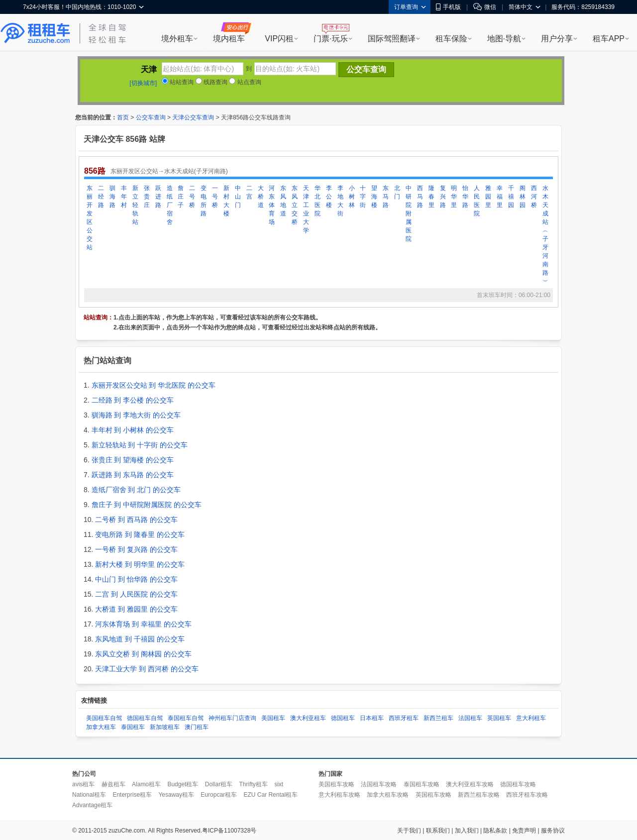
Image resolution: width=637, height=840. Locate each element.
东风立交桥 (295, 205)
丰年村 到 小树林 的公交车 (133, 430)
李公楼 (329, 197)
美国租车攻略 (336, 784)
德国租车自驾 (145, 718)
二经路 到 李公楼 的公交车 (133, 400)
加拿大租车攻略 (388, 795)
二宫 (249, 192)
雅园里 (488, 197)
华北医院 (318, 201)
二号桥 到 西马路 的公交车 (136, 520)
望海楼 (374, 197)
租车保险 (451, 39)
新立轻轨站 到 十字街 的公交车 (140, 445)
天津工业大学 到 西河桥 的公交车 (147, 669)
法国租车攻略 (379, 784)
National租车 (89, 795)
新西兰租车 (438, 718)
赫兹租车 (113, 784)
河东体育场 (272, 205)
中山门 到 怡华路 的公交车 (136, 579)
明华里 (454, 197)
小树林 (352, 197)
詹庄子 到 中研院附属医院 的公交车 (147, 505)
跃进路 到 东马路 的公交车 (133, 475)
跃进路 (158, 197)
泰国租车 (133, 727)
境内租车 (229, 39)
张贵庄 (147, 197)
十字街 (363, 197)
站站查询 (178, 82)
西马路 (420, 197)
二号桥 (192, 197)
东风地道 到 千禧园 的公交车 (140, 639)
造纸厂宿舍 (170, 205)
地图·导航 (504, 39)
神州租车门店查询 (232, 718)
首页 (123, 117)
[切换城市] (143, 83)
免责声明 (524, 831)
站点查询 (245, 82)
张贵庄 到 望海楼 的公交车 (133, 460)
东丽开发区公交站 (90, 218)
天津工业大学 (306, 209)
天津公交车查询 (193, 117)
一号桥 (215, 197)
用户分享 (557, 39)
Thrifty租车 (253, 784)
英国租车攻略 (433, 795)
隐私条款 (495, 831)
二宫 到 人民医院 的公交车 (136, 594)
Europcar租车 (219, 795)
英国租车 (499, 718)
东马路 (386, 197)
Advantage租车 (92, 805)
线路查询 (212, 82)
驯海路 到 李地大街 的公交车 (136, 415)
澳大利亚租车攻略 (470, 784)
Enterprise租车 (132, 795)
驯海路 (112, 197)
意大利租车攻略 (339, 795)
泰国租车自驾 (186, 718)
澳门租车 (197, 727)
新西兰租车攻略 (479, 795)
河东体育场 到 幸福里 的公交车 (143, 624)
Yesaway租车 (176, 795)
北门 (397, 192)
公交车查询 (151, 117)
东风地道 (283, 201)
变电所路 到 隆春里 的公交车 (140, 534)
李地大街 (340, 201)
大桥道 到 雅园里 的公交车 (136, 609)
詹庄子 (181, 197)
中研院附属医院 (409, 213)
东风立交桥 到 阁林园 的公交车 (143, 654)
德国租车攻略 (518, 784)
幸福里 (500, 197)
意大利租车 (531, 718)
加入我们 (467, 831)
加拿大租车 (101, 727)
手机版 (448, 7)
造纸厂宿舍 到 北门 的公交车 (136, 490)
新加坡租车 (165, 727)
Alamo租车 (146, 784)
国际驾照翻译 (392, 39)
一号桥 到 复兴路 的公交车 (136, 549)
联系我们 (438, 831)
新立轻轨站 (135, 205)
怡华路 (465, 197)
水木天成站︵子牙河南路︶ (545, 235)
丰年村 (124, 197)
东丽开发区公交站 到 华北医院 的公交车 (154, 385)
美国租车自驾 (104, 718)
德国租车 (343, 718)
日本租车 (372, 718)
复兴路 (443, 197)
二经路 (101, 197)
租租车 (35, 33)
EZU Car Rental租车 (270, 795)
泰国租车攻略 (422, 784)
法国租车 (470, 718)
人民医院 (477, 201)
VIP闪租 (279, 39)
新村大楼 (226, 201)
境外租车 (177, 39)
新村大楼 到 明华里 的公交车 (140, 564)
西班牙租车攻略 (527, 795)
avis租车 (83, 784)
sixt (279, 784)
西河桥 (534, 197)
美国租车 (273, 718)
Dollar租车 (219, 784)
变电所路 (204, 201)
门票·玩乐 (330, 39)
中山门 (238, 197)
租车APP (609, 39)
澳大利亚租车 (308, 718)
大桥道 (261, 197)
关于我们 (409, 831)
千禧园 (511, 197)
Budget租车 (183, 784)
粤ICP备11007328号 (229, 831)
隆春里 (431, 197)
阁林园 (523, 197)
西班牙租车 (404, 718)
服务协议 (553, 831)
